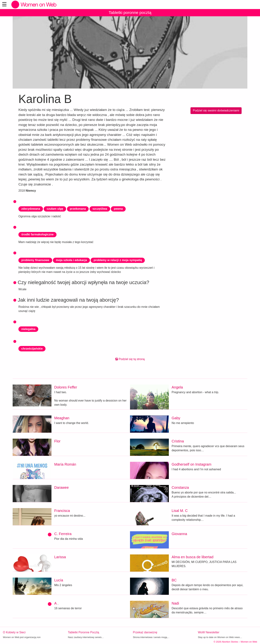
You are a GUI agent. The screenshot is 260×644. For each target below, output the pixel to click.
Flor (57, 441)
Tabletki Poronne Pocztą (84, 632)
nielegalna (28, 329)
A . (56, 603)
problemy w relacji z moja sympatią (118, 260)
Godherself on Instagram (192, 464)
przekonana (78, 209)
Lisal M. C (180, 511)
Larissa (60, 557)
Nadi (175, 603)
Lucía (59, 580)
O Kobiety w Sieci (14, 632)
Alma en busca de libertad (193, 557)
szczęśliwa (100, 209)
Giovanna (179, 534)
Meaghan (62, 418)
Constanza (180, 487)
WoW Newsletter (209, 632)
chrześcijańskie (32, 349)
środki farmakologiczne (37, 234)
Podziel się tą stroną (130, 359)
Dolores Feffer (66, 387)
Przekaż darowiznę (145, 632)
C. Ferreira (63, 534)
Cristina (178, 441)
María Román (65, 464)
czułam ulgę (55, 209)
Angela (177, 387)
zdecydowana (31, 209)
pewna (118, 209)
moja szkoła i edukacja (71, 260)
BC (174, 580)
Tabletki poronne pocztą (130, 13)
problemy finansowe (35, 260)
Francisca (62, 511)
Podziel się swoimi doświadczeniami (216, 110)
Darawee (62, 487)
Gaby (176, 418)
